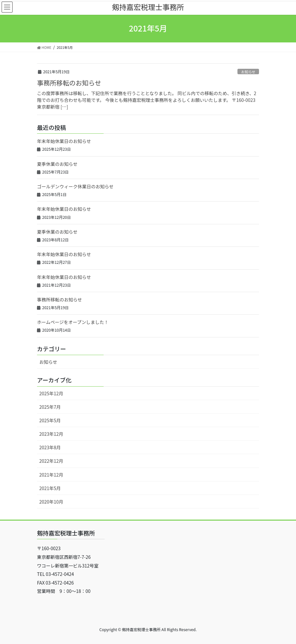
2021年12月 (51, 475)
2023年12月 (51, 434)
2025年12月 (51, 393)
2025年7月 (50, 407)
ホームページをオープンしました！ (73, 322)
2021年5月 (50, 488)
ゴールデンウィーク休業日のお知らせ (75, 186)
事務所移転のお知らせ (69, 83)
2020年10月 (51, 502)
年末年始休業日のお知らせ (64, 141)
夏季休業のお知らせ (57, 164)
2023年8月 (50, 447)
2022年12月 (51, 461)
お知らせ (248, 72)
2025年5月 (50, 420)
